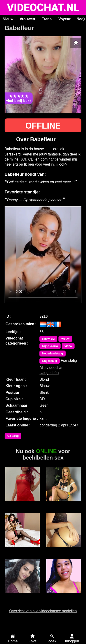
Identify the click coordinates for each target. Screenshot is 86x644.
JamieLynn (64, 596)
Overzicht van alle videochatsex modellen (43, 611)
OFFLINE (43, 126)
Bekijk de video (43, 255)
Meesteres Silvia (22, 506)
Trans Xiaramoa (63, 504)
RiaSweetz (63, 550)
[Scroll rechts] (83, 19)
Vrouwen (27, 19)
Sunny (23, 596)
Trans (47, 19)
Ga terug (13, 436)
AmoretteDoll (23, 550)
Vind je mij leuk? (19, 98)
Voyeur (65, 19)
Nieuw (8, 19)
